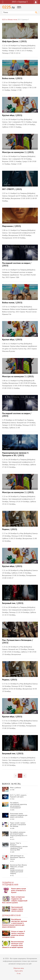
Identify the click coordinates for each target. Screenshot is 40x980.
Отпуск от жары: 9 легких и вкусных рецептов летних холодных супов (14, 934)
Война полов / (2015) (12, 79)
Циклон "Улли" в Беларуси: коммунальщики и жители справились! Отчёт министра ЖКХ (19, 847)
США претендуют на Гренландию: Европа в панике (17, 858)
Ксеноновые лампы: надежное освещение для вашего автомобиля (19, 815)
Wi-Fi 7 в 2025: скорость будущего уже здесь (18, 796)
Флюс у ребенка (15, 788)
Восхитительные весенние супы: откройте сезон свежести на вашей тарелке (13, 945)
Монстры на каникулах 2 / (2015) (18, 152)
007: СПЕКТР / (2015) (12, 189)
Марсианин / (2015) (12, 226)
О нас (19, 974)
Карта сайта (19, 971)
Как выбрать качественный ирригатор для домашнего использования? (19, 805)
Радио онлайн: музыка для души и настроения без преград (18, 825)
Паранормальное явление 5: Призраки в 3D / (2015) (15, 454)
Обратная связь (19, 968)
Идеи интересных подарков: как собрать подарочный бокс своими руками (15, 900)
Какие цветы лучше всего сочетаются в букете (19, 891)
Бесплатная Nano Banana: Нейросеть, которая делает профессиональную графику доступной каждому (19, 869)
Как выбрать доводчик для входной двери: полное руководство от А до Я (19, 835)
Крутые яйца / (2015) (12, 115)
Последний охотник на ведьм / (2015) (17, 265)
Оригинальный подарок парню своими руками (17, 909)
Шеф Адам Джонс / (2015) (14, 42)
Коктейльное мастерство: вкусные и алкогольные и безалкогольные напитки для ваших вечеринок (15, 923)
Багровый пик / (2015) (13, 603)
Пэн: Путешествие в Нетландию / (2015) (17, 642)
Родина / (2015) (10, 529)
